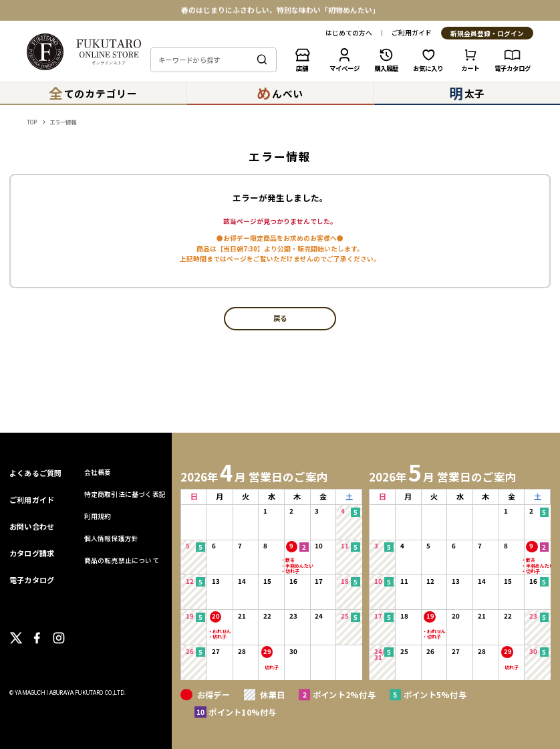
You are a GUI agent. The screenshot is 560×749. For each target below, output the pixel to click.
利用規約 (98, 516)
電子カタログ (32, 580)
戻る (280, 319)
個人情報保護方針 (112, 538)
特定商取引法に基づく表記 (125, 494)
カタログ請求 (32, 553)
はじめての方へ (349, 33)
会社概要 (98, 472)
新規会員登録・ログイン (487, 34)
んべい (280, 93)
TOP (32, 122)
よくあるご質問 (36, 473)
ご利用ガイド (412, 33)
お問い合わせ (32, 526)
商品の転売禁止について (122, 560)
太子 (467, 93)
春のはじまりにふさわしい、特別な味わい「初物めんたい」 (280, 10)
